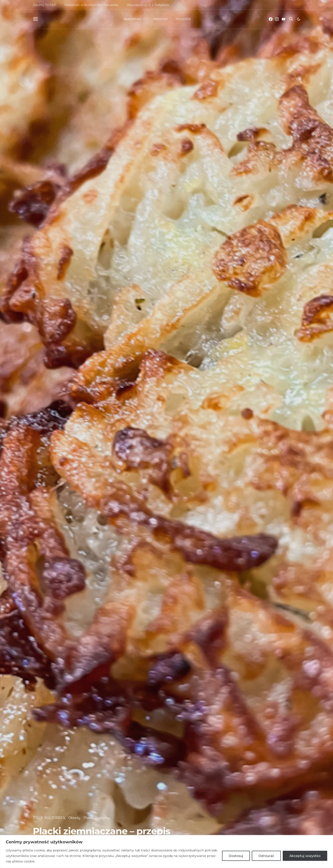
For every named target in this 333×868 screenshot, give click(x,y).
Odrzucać (266, 856)
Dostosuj (236, 856)
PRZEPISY (161, 19)
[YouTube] (283, 19)
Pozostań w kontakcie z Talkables (91, 5)
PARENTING (133, 19)
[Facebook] (271, 19)
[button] (299, 19)
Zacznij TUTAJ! (44, 5)
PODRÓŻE (183, 19)
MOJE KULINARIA (49, 818)
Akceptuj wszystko (305, 856)
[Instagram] (277, 19)
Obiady (74, 818)
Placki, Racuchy (97, 818)
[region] (166, 852)
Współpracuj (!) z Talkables (148, 5)
